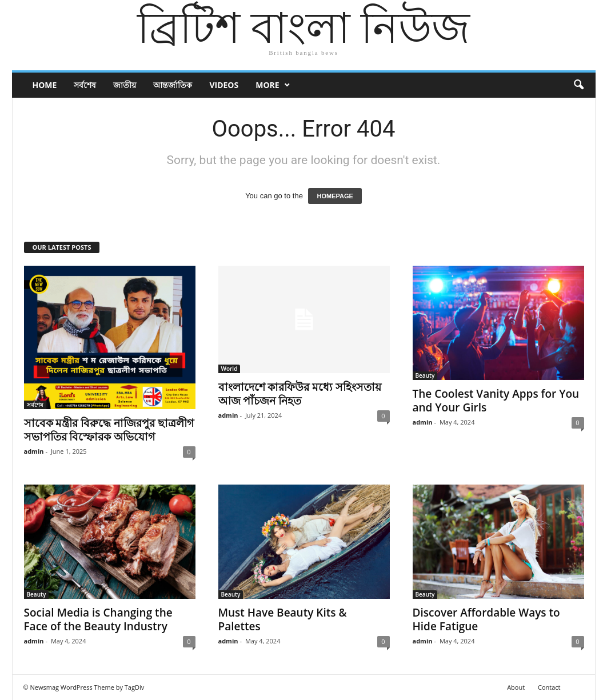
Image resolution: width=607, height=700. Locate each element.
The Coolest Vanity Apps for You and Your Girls (496, 401)
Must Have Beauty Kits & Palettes (283, 619)
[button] (578, 85)
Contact (549, 687)
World (229, 369)
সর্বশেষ (85, 85)
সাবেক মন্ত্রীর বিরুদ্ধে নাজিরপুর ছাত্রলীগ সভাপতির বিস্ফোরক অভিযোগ (109, 430)
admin (34, 451)
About (516, 687)
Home (45, 85)
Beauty (425, 375)
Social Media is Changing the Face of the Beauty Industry (98, 619)
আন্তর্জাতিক (173, 85)
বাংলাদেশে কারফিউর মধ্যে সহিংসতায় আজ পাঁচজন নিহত (300, 394)
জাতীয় (125, 85)
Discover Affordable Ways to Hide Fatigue (486, 619)
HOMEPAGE (335, 196)
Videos (224, 85)
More (267, 85)
